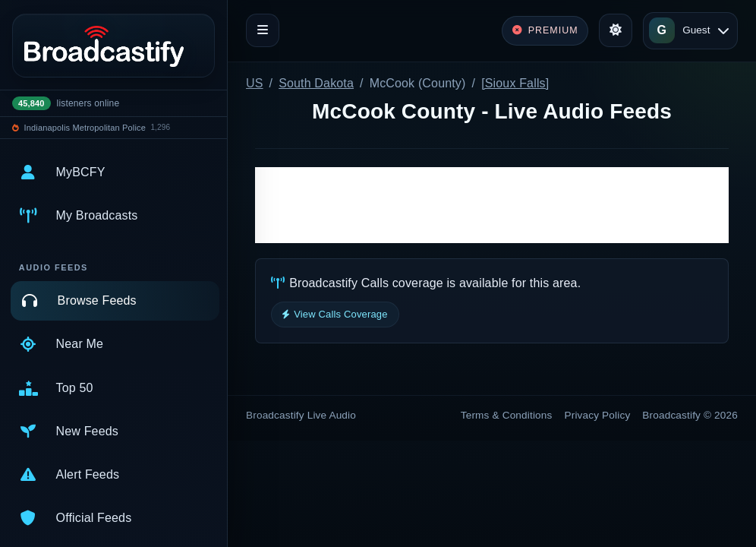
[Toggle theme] (616, 30)
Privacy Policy (598, 415)
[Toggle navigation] (263, 30)
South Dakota (316, 83)
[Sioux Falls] (515, 83)
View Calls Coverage (335, 314)
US (255, 83)
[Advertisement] (492, 205)
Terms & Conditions (507, 415)
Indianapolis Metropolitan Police (85, 128)
